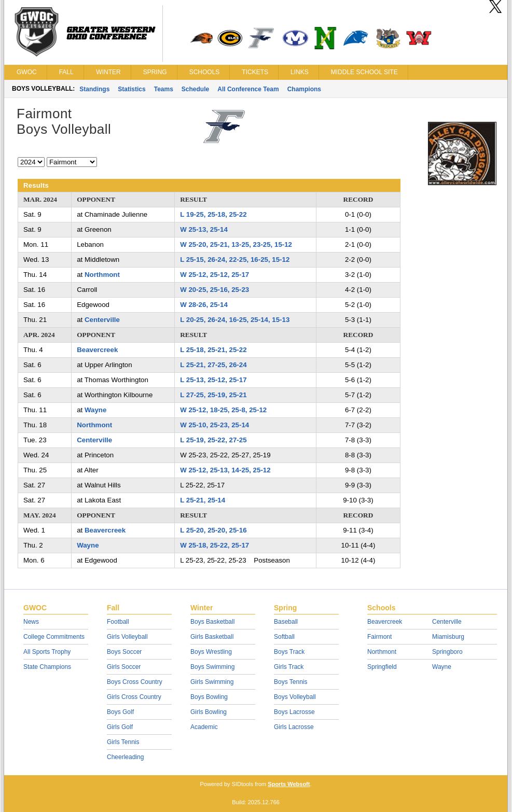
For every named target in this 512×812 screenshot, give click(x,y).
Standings (94, 89)
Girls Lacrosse (294, 727)
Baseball (286, 622)
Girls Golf (120, 727)
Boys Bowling (209, 697)
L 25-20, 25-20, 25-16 (213, 530)
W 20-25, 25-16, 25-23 (215, 290)
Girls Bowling (209, 712)
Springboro (447, 652)
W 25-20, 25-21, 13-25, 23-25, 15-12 (236, 244)
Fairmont (379, 637)
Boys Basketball (212, 622)
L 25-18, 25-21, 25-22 (213, 350)
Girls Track (289, 667)
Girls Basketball (212, 637)
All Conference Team (248, 89)
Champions (304, 89)
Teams (164, 89)
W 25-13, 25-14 (204, 229)
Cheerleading (125, 757)
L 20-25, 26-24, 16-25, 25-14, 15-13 (235, 320)
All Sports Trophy (47, 652)
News (31, 622)
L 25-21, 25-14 (203, 500)
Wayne (95, 410)
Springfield (382, 667)
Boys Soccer (124, 652)
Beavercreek (97, 350)
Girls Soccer (124, 667)
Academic (204, 727)
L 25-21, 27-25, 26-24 (213, 365)
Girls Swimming (212, 682)
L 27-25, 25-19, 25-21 (213, 395)
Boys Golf (120, 712)
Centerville (102, 320)
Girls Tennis (123, 742)
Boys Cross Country (135, 682)
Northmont (102, 275)
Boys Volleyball (295, 697)
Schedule (195, 89)
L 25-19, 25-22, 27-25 (213, 440)
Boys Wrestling (211, 652)
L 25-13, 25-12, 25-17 (213, 380)
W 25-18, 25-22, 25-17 (215, 545)
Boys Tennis (290, 682)
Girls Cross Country (134, 697)
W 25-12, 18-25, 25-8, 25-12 (223, 410)
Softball (284, 637)
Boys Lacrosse (294, 712)
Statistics (132, 89)
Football (118, 622)
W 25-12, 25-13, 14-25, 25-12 (225, 470)
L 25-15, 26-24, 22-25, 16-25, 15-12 (235, 260)
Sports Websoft (289, 784)
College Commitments (54, 637)
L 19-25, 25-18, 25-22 (213, 214)
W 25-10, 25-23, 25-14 (215, 425)
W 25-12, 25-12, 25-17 (215, 275)
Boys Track (289, 652)
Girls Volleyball (127, 637)
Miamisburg (448, 637)
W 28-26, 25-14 (204, 305)
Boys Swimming (212, 667)
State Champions (47, 667)
